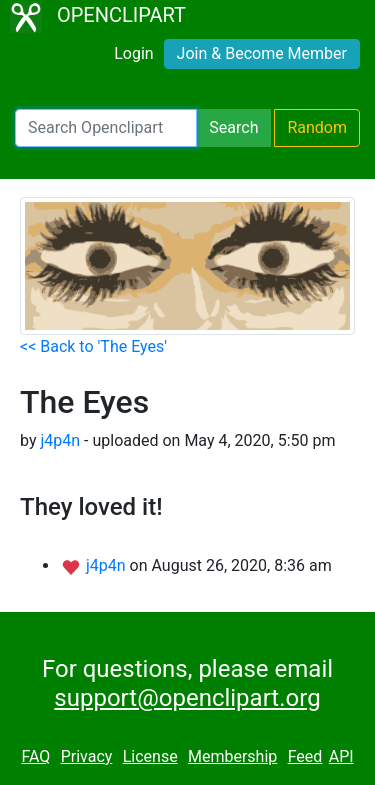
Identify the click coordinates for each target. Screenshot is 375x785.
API (341, 756)
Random (317, 127)
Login (133, 53)
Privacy (87, 756)
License (150, 756)
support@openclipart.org (187, 698)
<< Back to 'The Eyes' (93, 346)
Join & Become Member (262, 53)
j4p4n (60, 440)
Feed (305, 756)
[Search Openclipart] (106, 128)
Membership (232, 756)
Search (233, 127)
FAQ (35, 756)
